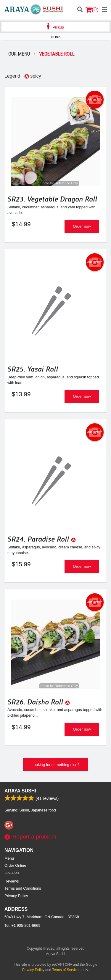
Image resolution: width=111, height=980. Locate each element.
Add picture (95, 100)
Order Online (15, 865)
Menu (9, 858)
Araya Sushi (20, 791)
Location (12, 873)
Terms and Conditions (23, 888)
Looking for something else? (55, 765)
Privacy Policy (16, 896)
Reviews (12, 881)
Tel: (22, 925)
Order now (82, 226)
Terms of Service (65, 970)
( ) (92, 10)
